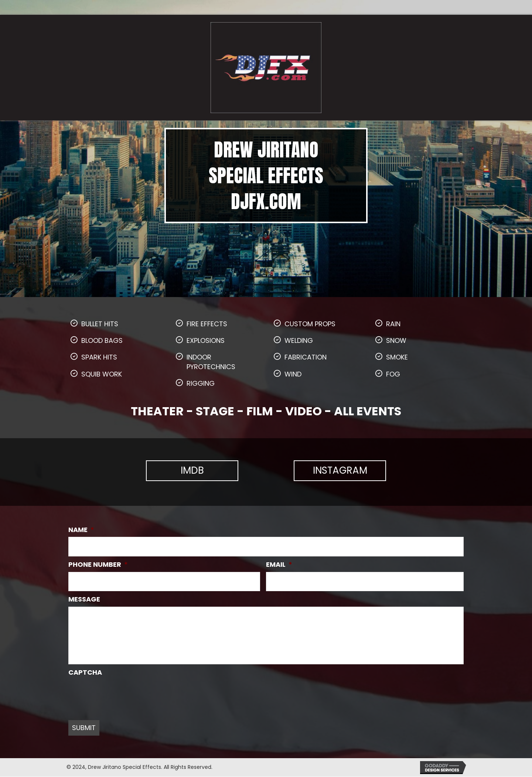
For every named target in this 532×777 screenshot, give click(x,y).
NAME (81, 530)
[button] (192, 471)
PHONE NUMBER (98, 564)
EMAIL (279, 564)
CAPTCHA (85, 673)
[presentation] (125, 695)
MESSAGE (84, 598)
